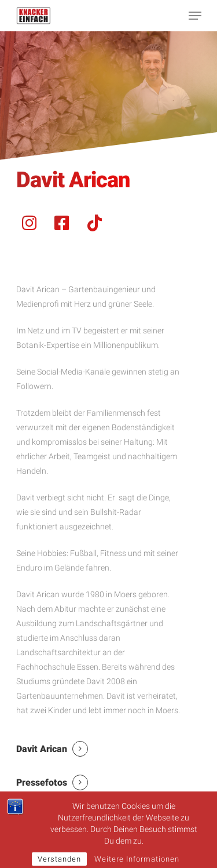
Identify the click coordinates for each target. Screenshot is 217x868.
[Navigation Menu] (195, 16)
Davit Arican (42, 749)
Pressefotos (42, 782)
